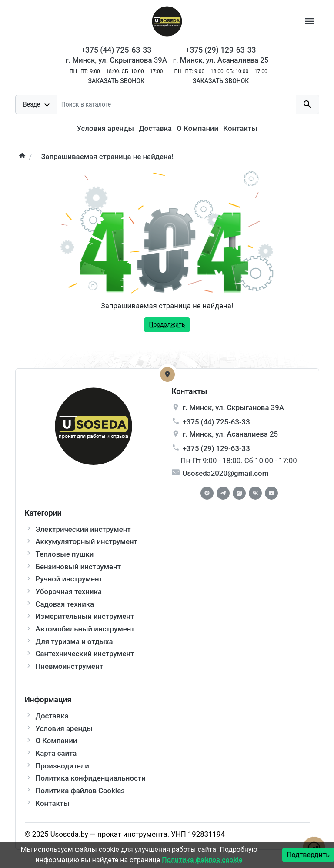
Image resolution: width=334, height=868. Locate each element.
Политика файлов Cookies (80, 791)
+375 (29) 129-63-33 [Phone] (221, 50)
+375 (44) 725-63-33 (216, 422)
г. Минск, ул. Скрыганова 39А (116, 60)
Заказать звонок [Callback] (116, 81)
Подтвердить (308, 855)
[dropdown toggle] (37, 104)
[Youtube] (271, 493)
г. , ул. (233, 407)
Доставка (155, 128)
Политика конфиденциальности (91, 778)
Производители (62, 766)
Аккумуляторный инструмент (87, 541)
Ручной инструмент (69, 579)
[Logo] (167, 20)
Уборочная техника (69, 591)
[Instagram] (239, 493)
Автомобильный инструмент (85, 629)
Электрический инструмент (83, 529)
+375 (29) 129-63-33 (216, 448)
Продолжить (167, 324)
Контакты (240, 128)
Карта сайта (56, 753)
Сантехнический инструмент (85, 654)
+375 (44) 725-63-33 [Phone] (116, 50)
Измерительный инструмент (85, 616)
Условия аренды (105, 128)
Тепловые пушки (65, 554)
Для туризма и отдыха (74, 641)
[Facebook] (207, 493)
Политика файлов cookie (202, 860)
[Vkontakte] (255, 493)
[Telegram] (223, 493)
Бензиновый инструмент (78, 567)
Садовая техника (65, 604)
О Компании (197, 128)
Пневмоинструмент (69, 666)
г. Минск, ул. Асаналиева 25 (221, 60)
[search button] (307, 104)
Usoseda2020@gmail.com (226, 473)
